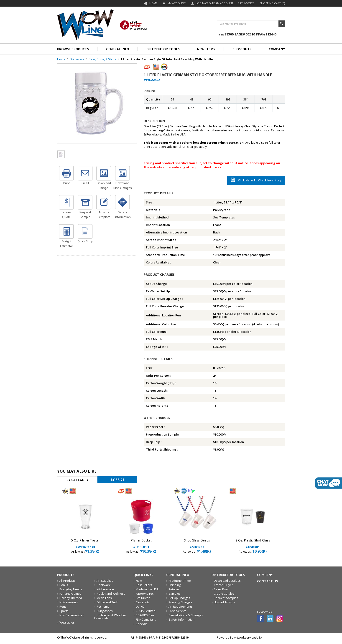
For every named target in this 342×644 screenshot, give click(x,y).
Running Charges (180, 602)
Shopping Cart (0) (272, 3)
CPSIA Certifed (146, 611)
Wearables (67, 622)
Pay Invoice (246, 3)
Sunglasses (105, 611)
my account (177, 3)
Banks (64, 585)
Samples (175, 594)
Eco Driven (143, 598)
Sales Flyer (221, 589)
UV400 (140, 606)
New (139, 581)
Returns (174, 589)
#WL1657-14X (85, 544)
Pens (63, 606)
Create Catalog (224, 594)
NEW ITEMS (206, 49)
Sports (64, 611)
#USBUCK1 (141, 544)
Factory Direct (145, 594)
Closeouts (143, 602)
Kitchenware (105, 589)
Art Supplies (105, 581)
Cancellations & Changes (186, 615)
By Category (77, 480)
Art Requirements (181, 606)
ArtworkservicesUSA (248, 637)
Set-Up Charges (179, 598)
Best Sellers (144, 585)
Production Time (180, 581)
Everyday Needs (71, 589)
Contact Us (267, 581)
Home (153, 3)
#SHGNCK (197, 544)
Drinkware (77, 59)
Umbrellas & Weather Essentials (110, 617)
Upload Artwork (225, 602)
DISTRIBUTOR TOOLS (163, 49)
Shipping (175, 585)
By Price (117, 480)
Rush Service (177, 611)
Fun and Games (70, 594)
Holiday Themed (71, 598)
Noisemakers (69, 602)
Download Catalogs (227, 581)
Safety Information (181, 619)
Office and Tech (107, 602)
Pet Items (103, 606)
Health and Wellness (111, 594)
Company (265, 575)
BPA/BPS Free (145, 615)
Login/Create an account (215, 3)
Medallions (104, 598)
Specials (142, 624)
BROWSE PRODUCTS (73, 49)
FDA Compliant (146, 619)
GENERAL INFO (118, 49)
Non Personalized (72, 615)
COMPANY (277, 49)
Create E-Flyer (223, 585)
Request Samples (226, 598)
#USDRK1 (253, 544)
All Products (68, 581)
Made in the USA (147, 589)
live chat (329, 483)
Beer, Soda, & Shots (102, 59)
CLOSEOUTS (242, 49)
